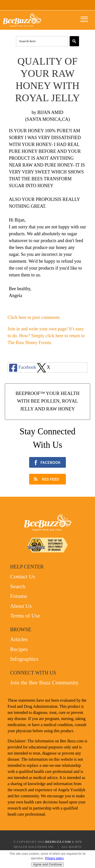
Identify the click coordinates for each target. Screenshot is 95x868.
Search (18, 586)
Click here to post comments (34, 317)
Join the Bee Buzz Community (44, 682)
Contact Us (23, 576)
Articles (19, 639)
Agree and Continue (47, 864)
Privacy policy (54, 858)
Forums (19, 596)
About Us (21, 606)
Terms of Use (25, 616)
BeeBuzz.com (58, 842)
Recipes (19, 649)
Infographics (24, 659)
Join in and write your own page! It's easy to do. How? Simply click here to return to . (46, 336)
